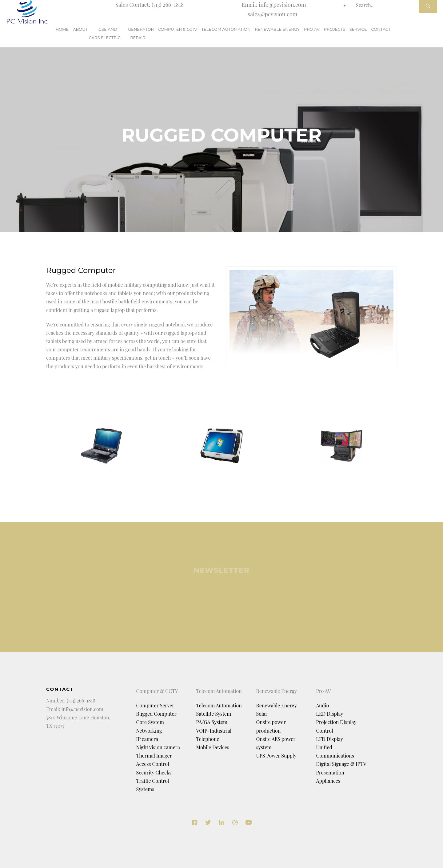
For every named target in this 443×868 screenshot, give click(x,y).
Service (358, 33)
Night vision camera (158, 747)
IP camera (147, 739)
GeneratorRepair (141, 33)
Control (325, 731)
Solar (262, 714)
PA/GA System (212, 722)
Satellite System (214, 714)
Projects (335, 33)
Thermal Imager (154, 756)
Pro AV (312, 33)
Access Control (153, 764)
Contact (381, 33)
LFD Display (330, 739)
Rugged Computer (156, 714)
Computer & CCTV (178, 33)
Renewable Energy (277, 705)
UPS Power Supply (276, 756)
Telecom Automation (226, 33)
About (80, 33)
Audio (323, 705)
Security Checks (154, 772)
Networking (149, 731)
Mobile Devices (213, 747)
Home (62, 33)
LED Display (330, 714)
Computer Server (155, 705)
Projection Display (336, 722)
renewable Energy (277, 33)
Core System (150, 722)
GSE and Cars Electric (105, 33)
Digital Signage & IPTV (341, 764)
